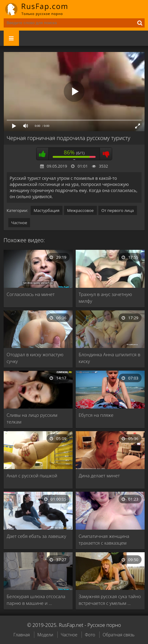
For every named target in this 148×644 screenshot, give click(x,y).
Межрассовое (80, 210)
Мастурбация (47, 210)
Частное (19, 223)
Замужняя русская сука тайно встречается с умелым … (110, 600)
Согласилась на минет (31, 294)
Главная (22, 635)
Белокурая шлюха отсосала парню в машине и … (36, 600)
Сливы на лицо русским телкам (32, 418)
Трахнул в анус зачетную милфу (105, 298)
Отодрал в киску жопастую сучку (35, 358)
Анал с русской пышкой (32, 476)
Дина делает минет (99, 476)
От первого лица (118, 210)
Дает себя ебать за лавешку (36, 536)
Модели (45, 635)
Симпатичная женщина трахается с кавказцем (104, 539)
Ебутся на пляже (96, 415)
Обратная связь (119, 635)
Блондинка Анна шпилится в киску (110, 358)
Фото (90, 635)
